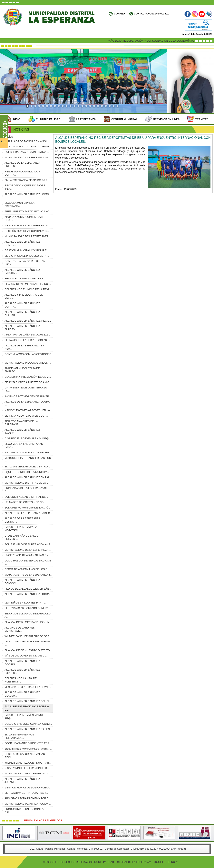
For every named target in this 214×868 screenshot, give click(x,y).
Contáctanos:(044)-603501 (151, 14)
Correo (119, 14)
